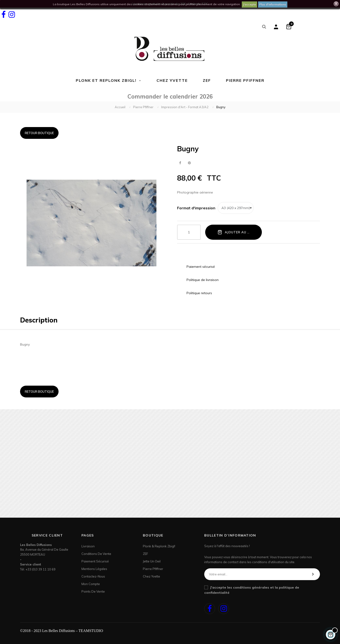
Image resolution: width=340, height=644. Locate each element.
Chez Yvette (151, 576)
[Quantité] (189, 232)
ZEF (145, 554)
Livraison (88, 546)
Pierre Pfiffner (153, 569)
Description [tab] (39, 320)
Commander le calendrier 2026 (170, 96)
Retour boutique (39, 133)
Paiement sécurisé (95, 561)
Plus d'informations (273, 4)
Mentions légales (94, 569)
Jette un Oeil (152, 561)
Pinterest (189, 163)
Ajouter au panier (238, 232)
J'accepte (249, 4)
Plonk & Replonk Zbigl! (159, 546)
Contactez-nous (93, 576)
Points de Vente (93, 591)
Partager (180, 163)
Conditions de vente (96, 554)
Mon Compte (91, 584)
